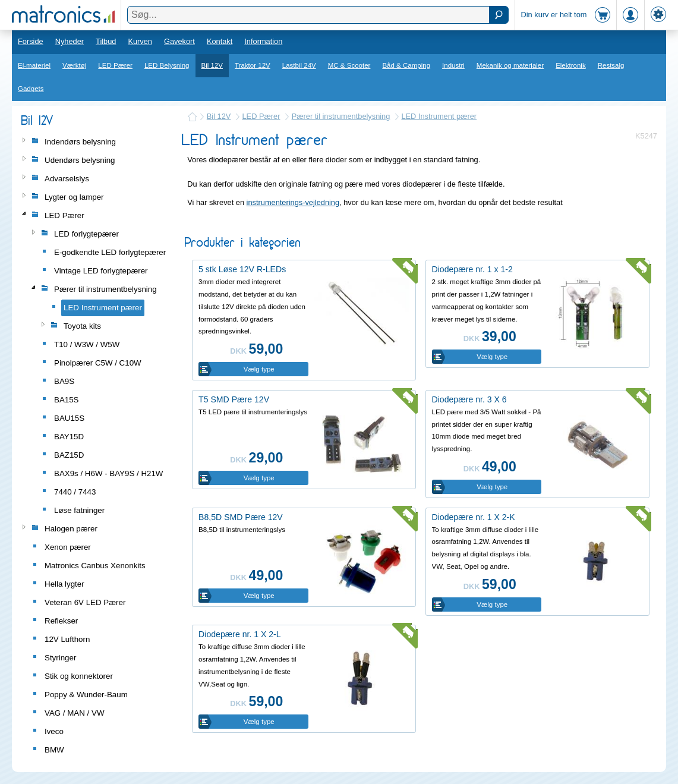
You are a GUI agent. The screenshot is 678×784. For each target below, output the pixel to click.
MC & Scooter (349, 65)
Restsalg (611, 65)
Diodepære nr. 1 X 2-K (474, 517)
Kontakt (220, 41)
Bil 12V (212, 65)
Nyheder (70, 41)
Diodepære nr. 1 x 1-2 (472, 269)
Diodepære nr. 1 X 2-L (240, 634)
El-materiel (34, 65)
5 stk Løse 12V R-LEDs (242, 269)
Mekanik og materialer (510, 65)
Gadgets (31, 89)
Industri (453, 65)
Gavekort (179, 41)
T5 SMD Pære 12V (234, 399)
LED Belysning (167, 65)
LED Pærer (115, 65)
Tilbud (106, 41)
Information (263, 41)
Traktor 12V (253, 65)
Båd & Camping (406, 65)
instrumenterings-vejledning (293, 202)
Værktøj (74, 65)
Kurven (140, 41)
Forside (31, 41)
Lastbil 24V (299, 65)
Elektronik (571, 65)
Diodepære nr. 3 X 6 (469, 399)
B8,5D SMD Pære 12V (241, 517)
